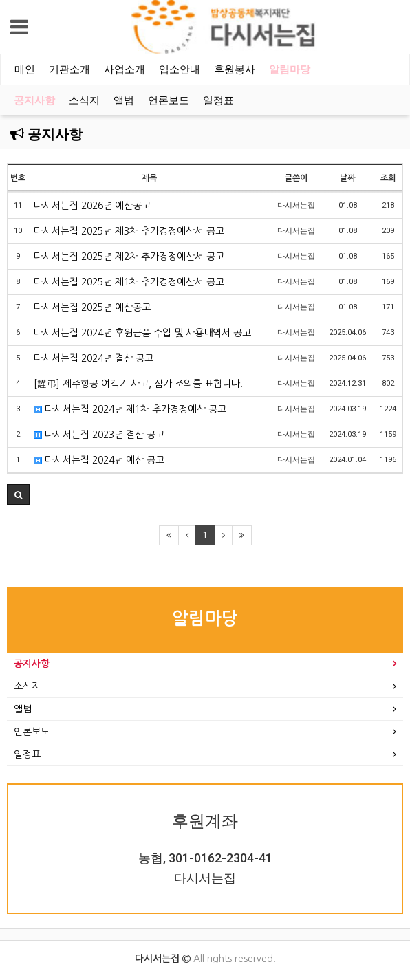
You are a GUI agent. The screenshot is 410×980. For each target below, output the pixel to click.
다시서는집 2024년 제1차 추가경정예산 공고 (130, 409)
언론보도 (169, 100)
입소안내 (180, 69)
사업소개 (125, 69)
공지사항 (34, 100)
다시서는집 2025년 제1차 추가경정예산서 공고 (129, 282)
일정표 (218, 100)
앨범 (124, 100)
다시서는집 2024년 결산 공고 (94, 358)
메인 (25, 69)
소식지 (84, 100)
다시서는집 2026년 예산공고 (92, 206)
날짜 (347, 178)
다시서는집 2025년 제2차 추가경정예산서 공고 (129, 257)
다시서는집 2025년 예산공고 (92, 307)
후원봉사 (235, 69)
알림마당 (290, 69)
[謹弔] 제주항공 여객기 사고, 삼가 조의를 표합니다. (138, 384)
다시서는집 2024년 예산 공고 (99, 460)
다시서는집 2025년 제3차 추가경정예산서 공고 (129, 231)
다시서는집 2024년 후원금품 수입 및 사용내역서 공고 (142, 333)
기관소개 (69, 69)
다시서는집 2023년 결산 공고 (99, 435)
